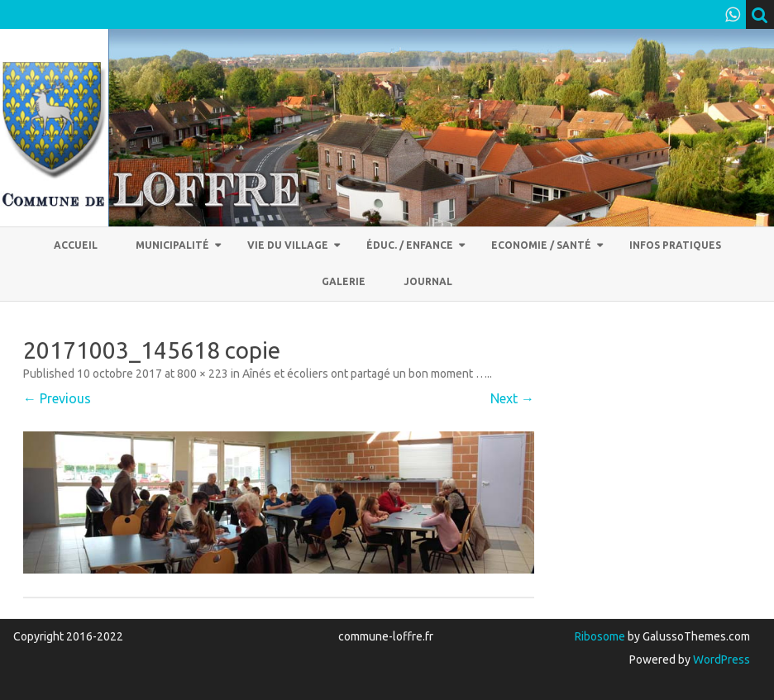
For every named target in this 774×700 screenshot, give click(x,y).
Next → (512, 398)
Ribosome (600, 636)
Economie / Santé (541, 245)
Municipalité (172, 245)
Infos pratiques (675, 245)
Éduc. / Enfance (410, 245)
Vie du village (288, 245)
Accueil (76, 245)
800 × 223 (203, 374)
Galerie (344, 281)
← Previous (57, 398)
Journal (428, 281)
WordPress (720, 660)
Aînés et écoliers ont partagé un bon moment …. (366, 374)
